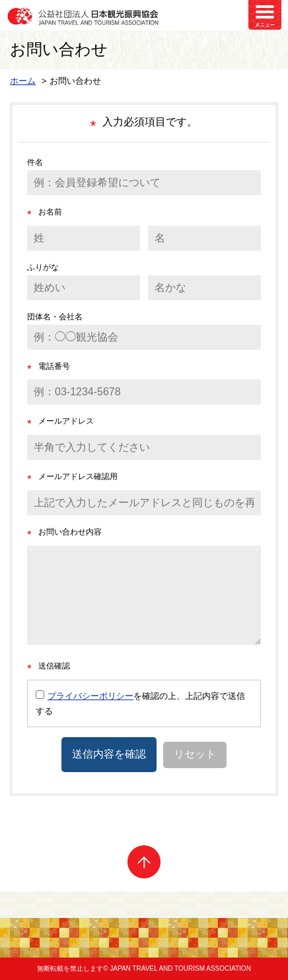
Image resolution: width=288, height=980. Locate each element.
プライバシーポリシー (90, 696)
